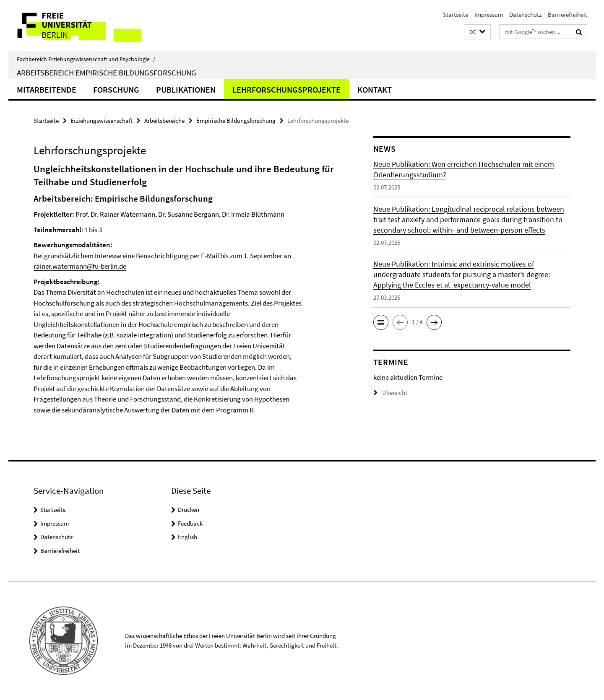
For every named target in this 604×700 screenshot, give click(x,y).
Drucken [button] (189, 509)
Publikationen (186, 89)
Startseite (456, 14)
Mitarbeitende (47, 89)
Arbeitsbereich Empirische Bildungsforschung (107, 73)
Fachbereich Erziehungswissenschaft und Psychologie (86, 59)
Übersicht (390, 393)
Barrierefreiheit (568, 14)
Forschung (116, 89)
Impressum (489, 14)
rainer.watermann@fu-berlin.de (80, 266)
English (187, 537)
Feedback (190, 523)
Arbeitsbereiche (164, 121)
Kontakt (375, 89)
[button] (477, 32)
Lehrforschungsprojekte (286, 89)
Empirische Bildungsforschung (236, 121)
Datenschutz (525, 14)
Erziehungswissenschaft (102, 121)
